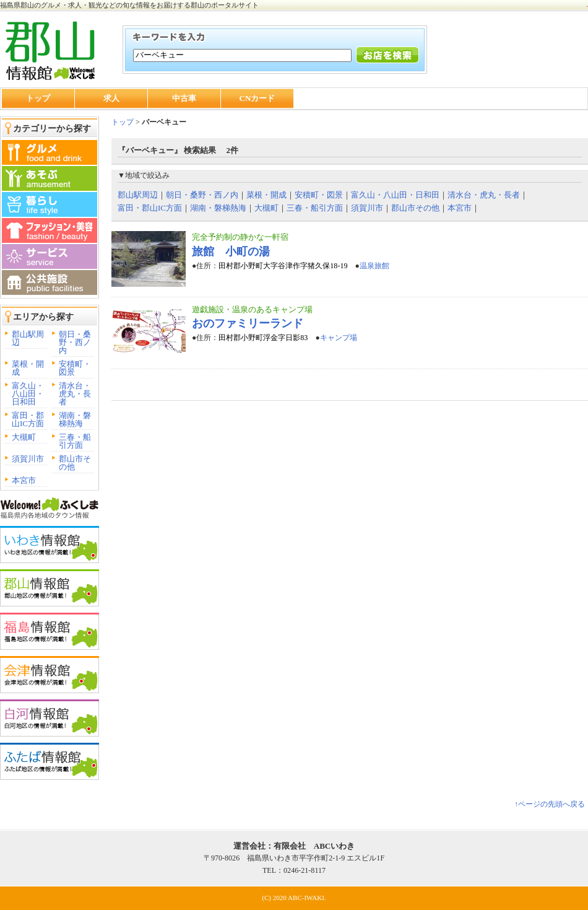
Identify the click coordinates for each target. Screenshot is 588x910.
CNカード (257, 98)
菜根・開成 (28, 368)
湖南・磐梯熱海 (75, 419)
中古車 (184, 98)
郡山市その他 (75, 463)
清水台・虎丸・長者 (75, 394)
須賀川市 (28, 459)
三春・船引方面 (75, 441)
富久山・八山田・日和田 (28, 394)
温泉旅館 (374, 266)
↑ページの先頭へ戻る (550, 804)
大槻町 (24, 437)
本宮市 (24, 480)
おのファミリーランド (248, 323)
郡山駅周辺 (28, 338)
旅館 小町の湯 (231, 252)
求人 (111, 98)
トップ (38, 98)
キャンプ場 (339, 338)
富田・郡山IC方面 (28, 419)
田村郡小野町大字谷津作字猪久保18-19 (283, 266)
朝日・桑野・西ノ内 (75, 342)
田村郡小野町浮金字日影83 (263, 338)
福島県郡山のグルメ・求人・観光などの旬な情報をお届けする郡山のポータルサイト (129, 5)
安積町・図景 (75, 368)
